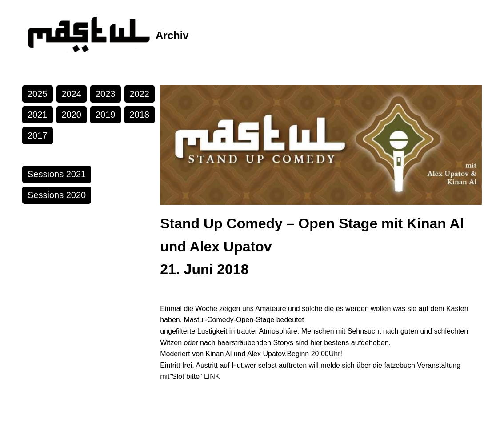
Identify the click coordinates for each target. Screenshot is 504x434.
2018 (140, 115)
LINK (212, 376)
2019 (106, 115)
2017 (38, 135)
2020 (72, 115)
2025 (38, 94)
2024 (72, 94)
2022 (140, 94)
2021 (38, 115)
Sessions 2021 (57, 174)
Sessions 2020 (57, 195)
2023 (106, 94)
